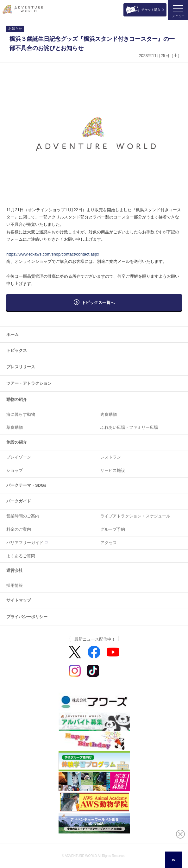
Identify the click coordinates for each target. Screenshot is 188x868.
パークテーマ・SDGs (26, 485)
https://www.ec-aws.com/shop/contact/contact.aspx (53, 254)
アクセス (109, 543)
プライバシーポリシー (27, 617)
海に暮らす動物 (21, 414)
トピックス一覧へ (98, 303)
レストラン (111, 457)
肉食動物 (109, 414)
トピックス (17, 350)
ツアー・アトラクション (29, 383)
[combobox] (173, 860)
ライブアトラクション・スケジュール (135, 516)
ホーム (13, 335)
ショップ (15, 470)
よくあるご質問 (21, 556)
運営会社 (15, 570)
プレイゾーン (19, 457)
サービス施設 (113, 470)
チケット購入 (151, 10)
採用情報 (15, 585)
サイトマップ (19, 600)
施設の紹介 (17, 442)
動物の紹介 (17, 399)
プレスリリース (21, 367)
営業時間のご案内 (23, 516)
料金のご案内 (19, 529)
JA (173, 860)
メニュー (178, 16)
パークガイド (19, 501)
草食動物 (15, 427)
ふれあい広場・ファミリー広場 (129, 427)
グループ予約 (113, 529)
